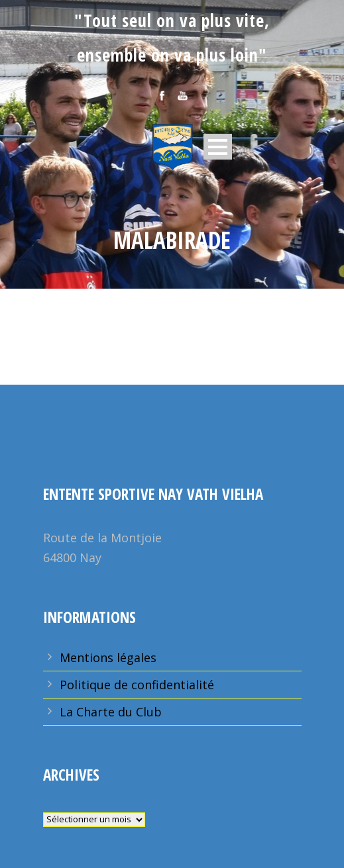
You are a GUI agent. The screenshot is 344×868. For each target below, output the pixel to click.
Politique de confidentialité (137, 685)
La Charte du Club (111, 712)
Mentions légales (108, 657)
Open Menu (218, 147)
